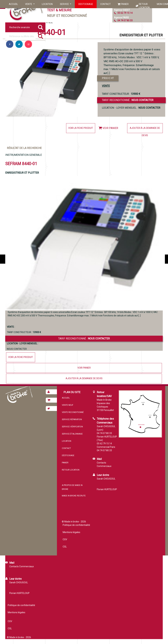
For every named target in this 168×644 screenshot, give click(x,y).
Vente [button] (29, 4)
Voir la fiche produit (81, 128)
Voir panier (110, 128)
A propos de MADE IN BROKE (72, 487)
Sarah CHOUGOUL (106, 479)
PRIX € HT (108, 78)
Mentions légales (71, 532)
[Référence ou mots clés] (20, 36)
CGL (65, 547)
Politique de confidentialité (76, 525)
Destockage (86, 4)
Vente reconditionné (73, 412)
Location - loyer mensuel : (131, 108)
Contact (105, 4)
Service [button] (65, 4)
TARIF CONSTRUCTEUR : (121, 94)
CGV (65, 539)
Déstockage (68, 455)
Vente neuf (68, 405)
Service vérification (72, 427)
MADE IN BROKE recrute (74, 496)
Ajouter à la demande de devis (145, 130)
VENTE (106, 86)
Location (47, 4)
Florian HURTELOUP (107, 489)
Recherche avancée (20, 27)
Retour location (144, 6)
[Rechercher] (41, 36)
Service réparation (72, 419)
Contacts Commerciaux (104, 464)
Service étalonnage (72, 434)
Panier (125, 4)
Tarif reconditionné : (128, 100)
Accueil (13, 4)
